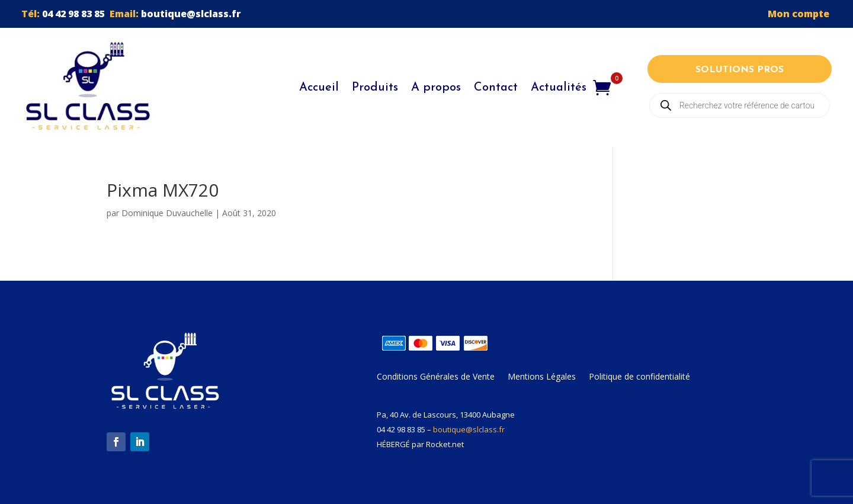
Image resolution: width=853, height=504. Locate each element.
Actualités (559, 88)
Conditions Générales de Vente (436, 377)
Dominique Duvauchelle (167, 213)
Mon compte (800, 14)
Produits (375, 88)
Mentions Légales (542, 377)
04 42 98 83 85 (73, 14)
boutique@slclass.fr (191, 14)
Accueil (319, 88)
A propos (436, 88)
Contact (496, 88)
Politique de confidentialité (639, 377)
